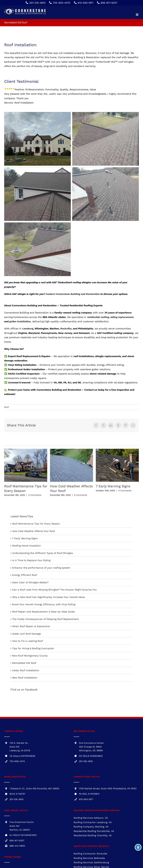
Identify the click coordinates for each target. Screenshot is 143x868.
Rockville (66, 329)
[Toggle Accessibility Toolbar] (138, 847)
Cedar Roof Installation (26, 670)
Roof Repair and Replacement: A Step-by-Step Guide (43, 612)
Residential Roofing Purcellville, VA (94, 831)
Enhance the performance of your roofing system (41, 568)
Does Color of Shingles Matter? (30, 582)
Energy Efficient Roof (25, 575)
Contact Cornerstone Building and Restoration (73, 294)
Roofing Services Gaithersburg (91, 862)
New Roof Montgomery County (30, 656)
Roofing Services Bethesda (89, 858)
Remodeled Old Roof (24, 663)
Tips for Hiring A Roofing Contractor (33, 648)
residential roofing (98, 317)
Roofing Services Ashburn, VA (91, 818)
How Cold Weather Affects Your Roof (34, 531)
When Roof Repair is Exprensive (31, 626)
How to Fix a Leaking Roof (28, 641)
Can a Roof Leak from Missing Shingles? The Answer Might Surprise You (54, 590)
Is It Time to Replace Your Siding (31, 560)
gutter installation (20, 321)
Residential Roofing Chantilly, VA (93, 835)
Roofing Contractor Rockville (90, 854)
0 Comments (35, 495)
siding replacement (122, 317)
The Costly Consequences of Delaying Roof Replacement (45, 619)
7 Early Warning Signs (113, 486)
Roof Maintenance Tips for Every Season (36, 524)
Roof (7, 407)
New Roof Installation (25, 678)
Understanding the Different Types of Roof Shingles (43, 553)
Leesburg (28, 329)
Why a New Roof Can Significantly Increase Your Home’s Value (48, 597)
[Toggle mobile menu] (137, 15)
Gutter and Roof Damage (27, 634)
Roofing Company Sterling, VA (91, 827)
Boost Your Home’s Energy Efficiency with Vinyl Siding (44, 604)
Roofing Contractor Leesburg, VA (93, 822)
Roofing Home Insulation (26, 546)
